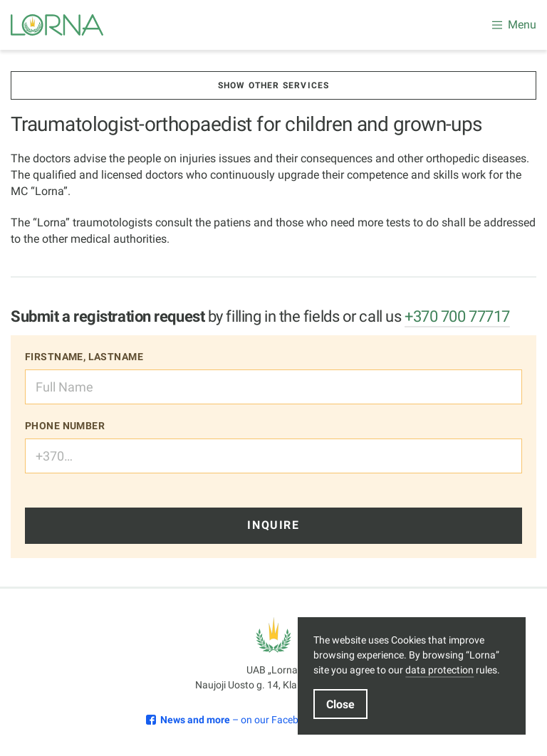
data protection (439, 670)
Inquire (273, 525)
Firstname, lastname (84, 357)
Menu (514, 25)
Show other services (274, 85)
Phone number (65, 426)
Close (340, 704)
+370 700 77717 (457, 316)
